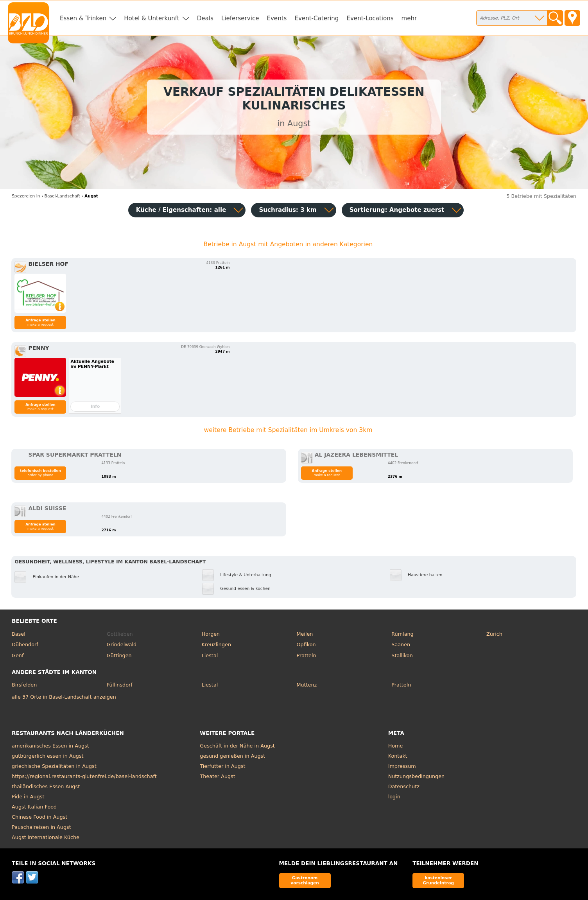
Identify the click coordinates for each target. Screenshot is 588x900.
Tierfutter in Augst (222, 766)
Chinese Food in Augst (39, 817)
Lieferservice (240, 18)
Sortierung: (397, 210)
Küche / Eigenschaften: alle (181, 210)
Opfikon (306, 645)
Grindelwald (122, 645)
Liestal (210, 655)
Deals (205, 18)
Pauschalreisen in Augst (41, 827)
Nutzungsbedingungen (417, 776)
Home (396, 746)
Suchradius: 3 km (288, 210)
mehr (409, 18)
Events (277, 18)
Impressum (402, 766)
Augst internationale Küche (46, 837)
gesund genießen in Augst (232, 756)
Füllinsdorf (120, 685)
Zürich (494, 634)
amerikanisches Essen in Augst (50, 746)
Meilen (305, 634)
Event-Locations (370, 18)
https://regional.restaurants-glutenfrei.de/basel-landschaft (84, 776)
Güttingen (119, 655)
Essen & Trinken (83, 18)
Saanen (401, 645)
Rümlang (402, 634)
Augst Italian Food (34, 807)
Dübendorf (25, 645)
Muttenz (307, 685)
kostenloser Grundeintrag (438, 880)
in (26, 196)
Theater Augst (217, 776)
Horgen (211, 634)
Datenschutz (404, 786)
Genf (18, 655)
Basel (19, 634)
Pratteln (306, 655)
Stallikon (402, 655)
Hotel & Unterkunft (151, 18)
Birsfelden (24, 685)
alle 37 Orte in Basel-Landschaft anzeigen (64, 697)
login (394, 797)
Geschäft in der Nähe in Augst (237, 746)
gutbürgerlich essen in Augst (48, 756)
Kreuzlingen (216, 645)
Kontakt (398, 756)
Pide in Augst (28, 797)
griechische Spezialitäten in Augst (54, 766)
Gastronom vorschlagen (305, 880)
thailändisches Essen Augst (46, 786)
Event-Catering (316, 18)
